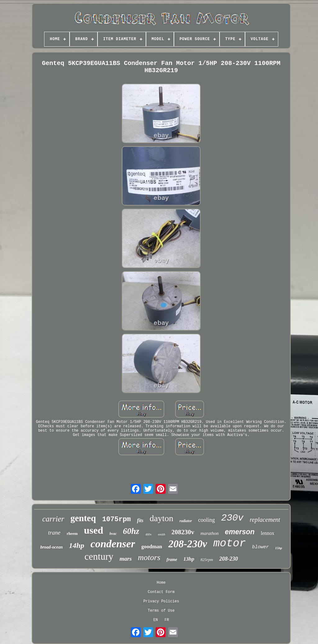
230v (232, 518)
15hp (279, 548)
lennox (268, 533)
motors (149, 557)
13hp (189, 559)
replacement (265, 520)
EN (156, 620)
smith (161, 534)
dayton (161, 518)
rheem (72, 533)
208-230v (188, 544)
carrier (53, 519)
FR (167, 620)
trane (54, 533)
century (99, 556)
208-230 (229, 559)
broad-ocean (52, 547)
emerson (240, 532)
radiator (186, 521)
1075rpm (116, 519)
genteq (83, 518)
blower (261, 547)
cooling (207, 520)
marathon (210, 533)
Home (161, 583)
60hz (131, 531)
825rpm (207, 560)
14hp (77, 545)
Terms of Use (161, 611)
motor (230, 544)
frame (172, 560)
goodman (152, 547)
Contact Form (161, 592)
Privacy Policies (161, 601)
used (93, 530)
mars (126, 559)
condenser (113, 544)
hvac (113, 534)
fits (140, 520)
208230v (183, 532)
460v (148, 534)
